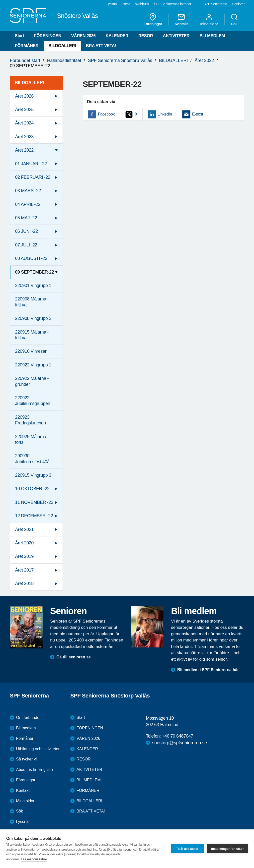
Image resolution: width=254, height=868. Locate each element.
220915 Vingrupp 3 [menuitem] (33, 475)
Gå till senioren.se (74, 657)
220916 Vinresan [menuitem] (31, 351)
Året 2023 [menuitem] (24, 137)
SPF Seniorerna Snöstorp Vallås (120, 60)
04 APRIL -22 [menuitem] (28, 204)
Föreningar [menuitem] (153, 19)
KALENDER (117, 36)
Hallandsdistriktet (64, 60)
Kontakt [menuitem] (181, 19)
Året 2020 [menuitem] (24, 543)
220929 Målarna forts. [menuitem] (31, 439)
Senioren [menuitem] (239, 4)
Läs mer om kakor (34, 859)
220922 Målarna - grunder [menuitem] (32, 381)
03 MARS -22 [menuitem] (28, 191)
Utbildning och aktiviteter (38, 749)
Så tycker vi (27, 759)
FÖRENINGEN (47, 36)
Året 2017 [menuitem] (24, 570)
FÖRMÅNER (27, 46)
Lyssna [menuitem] (112, 4)
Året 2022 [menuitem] (24, 150)
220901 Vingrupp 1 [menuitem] (33, 286)
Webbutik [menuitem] (142, 4)
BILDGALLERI (62, 46)
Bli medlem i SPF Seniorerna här (208, 670)
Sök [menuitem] (234, 19)
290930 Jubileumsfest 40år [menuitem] (33, 459)
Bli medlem (26, 728)
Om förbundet (28, 718)
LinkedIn (165, 114)
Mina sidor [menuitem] (209, 19)
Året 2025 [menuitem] (24, 110)
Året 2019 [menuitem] (24, 556)
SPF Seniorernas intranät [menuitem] (173, 4)
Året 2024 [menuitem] (24, 123)
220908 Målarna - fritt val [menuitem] (32, 302)
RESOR (146, 36)
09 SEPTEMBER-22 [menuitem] (35, 272)
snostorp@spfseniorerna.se (179, 743)
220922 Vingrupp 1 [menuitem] (33, 365)
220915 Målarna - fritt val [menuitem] (32, 335)
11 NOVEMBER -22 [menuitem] (34, 502)
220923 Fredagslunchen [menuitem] (31, 420)
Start (20, 36)
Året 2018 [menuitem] (24, 583)
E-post (198, 114)
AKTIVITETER (176, 36)
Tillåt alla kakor (187, 849)
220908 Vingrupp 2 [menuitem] (33, 318)
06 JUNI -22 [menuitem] (27, 231)
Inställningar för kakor (227, 849)
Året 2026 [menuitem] (24, 96)
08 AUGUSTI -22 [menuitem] (31, 258)
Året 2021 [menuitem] (24, 529)
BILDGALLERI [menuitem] (30, 83)
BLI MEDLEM (212, 36)
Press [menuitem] (126, 4)
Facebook (106, 114)
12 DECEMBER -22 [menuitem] (34, 516)
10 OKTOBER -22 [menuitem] (32, 489)
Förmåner (25, 738)
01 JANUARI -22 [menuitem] (31, 164)
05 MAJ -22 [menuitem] (26, 218)
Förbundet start (25, 60)
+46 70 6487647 (178, 736)
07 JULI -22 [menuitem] (26, 245)
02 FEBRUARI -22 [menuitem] (33, 177)
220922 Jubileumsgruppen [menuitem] (33, 401)
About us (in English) (35, 770)
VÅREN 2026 (84, 36)
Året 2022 (204, 60)
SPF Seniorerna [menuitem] (215, 4)
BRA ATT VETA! (101, 46)
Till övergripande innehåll (0, 0)
